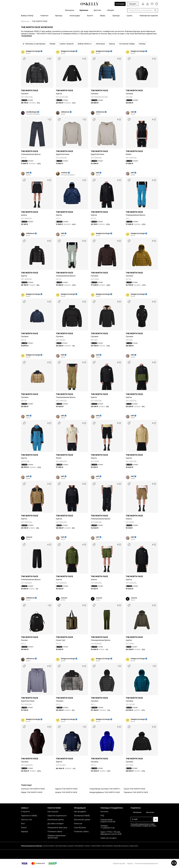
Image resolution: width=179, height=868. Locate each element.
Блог (23, 824)
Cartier (87, 846)
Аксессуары (75, 16)
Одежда (116, 16)
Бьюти (90, 16)
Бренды (59, 16)
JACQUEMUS (79, 846)
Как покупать (53, 812)
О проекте (25, 812)
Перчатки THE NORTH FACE (136, 792)
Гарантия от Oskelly (29, 816)
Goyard (70, 846)
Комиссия (78, 824)
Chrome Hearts (49, 846)
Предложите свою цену (57, 828)
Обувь (103, 16)
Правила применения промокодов (56, 837)
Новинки (44, 16)
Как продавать (80, 812)
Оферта (130, 863)
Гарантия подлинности (57, 816)
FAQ (102, 816)
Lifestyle (110, 10)
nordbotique (31, 112)
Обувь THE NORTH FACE (32, 792)
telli (132, 112)
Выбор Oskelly (27, 16)
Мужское (25, 21)
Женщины (70, 10)
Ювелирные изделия (149, 16)
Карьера (24, 832)
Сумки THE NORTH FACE (134, 789)
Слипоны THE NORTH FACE (33, 789)
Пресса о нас (26, 820)
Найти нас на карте (108, 838)
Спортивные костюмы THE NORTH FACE (107, 789)
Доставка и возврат (56, 824)
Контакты (104, 812)
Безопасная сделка (56, 820)
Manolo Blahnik (107, 846)
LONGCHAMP (96, 846)
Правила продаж (119, 863)
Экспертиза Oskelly (82, 816)
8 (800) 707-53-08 (108, 822)
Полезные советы (55, 832)
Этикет (24, 828)
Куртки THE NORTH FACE (66, 789)
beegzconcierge (33, 51)
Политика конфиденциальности (146, 863)
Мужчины (84, 10)
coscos (29, 537)
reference (65, 112)
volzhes (64, 173)
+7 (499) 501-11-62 (107, 828)
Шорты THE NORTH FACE (66, 792)
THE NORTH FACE (30, 91)
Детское (97, 10)
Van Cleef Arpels (61, 846)
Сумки (129, 16)
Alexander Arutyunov (121, 846)
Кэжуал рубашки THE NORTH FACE (105, 792)
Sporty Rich (134, 846)
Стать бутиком (80, 828)
